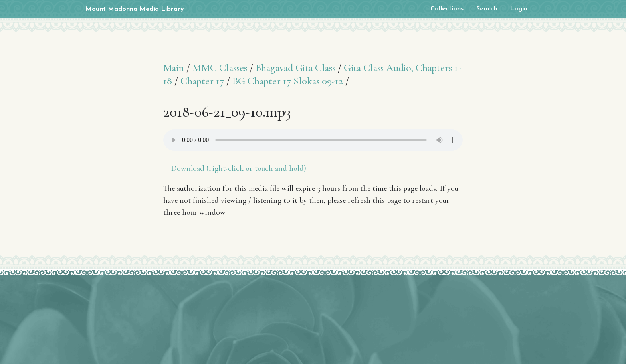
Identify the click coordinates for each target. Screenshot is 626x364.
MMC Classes (220, 68)
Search (487, 9)
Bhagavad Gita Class (295, 68)
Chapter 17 (202, 81)
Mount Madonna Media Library (135, 9)
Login (519, 9)
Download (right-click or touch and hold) (239, 168)
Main (174, 68)
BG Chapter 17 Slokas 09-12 (288, 81)
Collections (447, 9)
